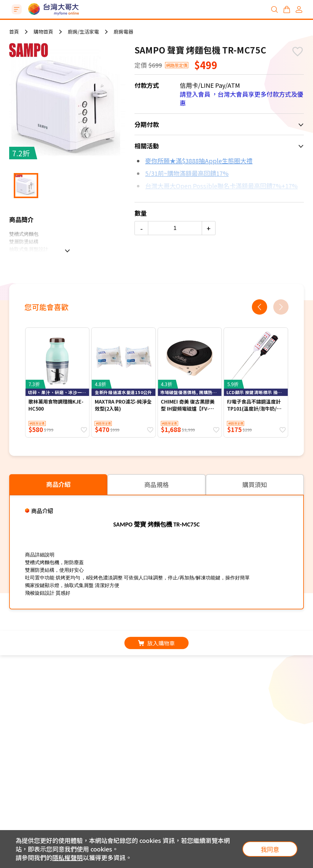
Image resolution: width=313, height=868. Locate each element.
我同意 (270, 849)
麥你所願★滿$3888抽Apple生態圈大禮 (199, 161)
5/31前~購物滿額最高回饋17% (187, 173)
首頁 (14, 31)
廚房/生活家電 (83, 31)
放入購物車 (156, 643)
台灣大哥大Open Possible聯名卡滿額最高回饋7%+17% (221, 186)
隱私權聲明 (68, 857)
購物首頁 (43, 31)
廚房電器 (123, 31)
